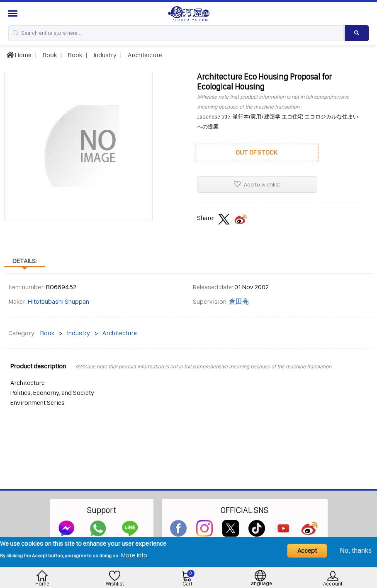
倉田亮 (239, 301)
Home (19, 55)
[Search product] (357, 33)
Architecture (144, 55)
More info (134, 555)
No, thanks (356, 550)
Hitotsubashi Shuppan (58, 301)
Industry (104, 55)
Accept (307, 550)
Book (49, 55)
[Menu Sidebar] (14, 13)
